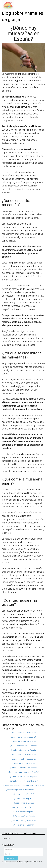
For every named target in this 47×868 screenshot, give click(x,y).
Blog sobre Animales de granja (22, 16)
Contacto (6, 838)
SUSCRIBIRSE (11, 858)
